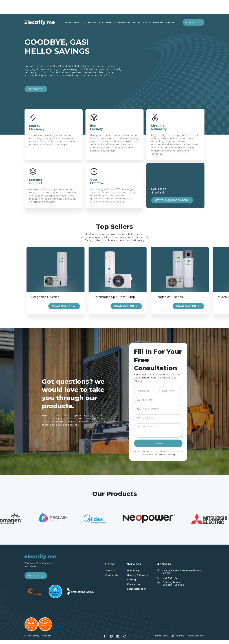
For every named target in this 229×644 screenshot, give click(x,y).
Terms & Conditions (196, 636)
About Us (111, 571)
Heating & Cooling (138, 575)
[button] (96, 22)
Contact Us (112, 575)
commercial (156, 22)
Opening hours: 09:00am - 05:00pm (174, 584)
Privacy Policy (167, 454)
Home (68, 22)
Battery (131, 580)
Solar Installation (137, 589)
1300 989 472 (170, 578)
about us (80, 22)
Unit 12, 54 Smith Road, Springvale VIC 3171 (182, 572)
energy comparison (118, 22)
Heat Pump (133, 571)
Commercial (134, 584)
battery (171, 22)
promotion (140, 22)
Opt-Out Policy (177, 636)
